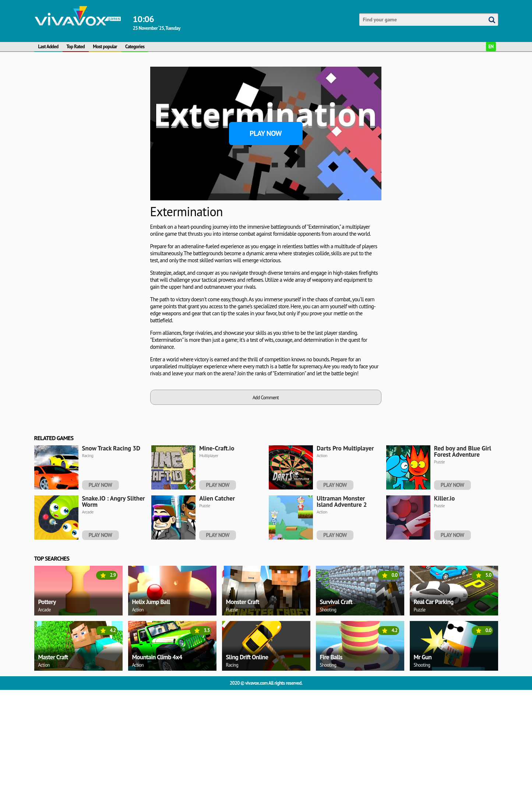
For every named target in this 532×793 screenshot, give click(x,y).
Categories (135, 47)
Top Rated (76, 47)
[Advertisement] (89, 113)
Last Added (48, 47)
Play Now (266, 133)
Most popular (105, 47)
